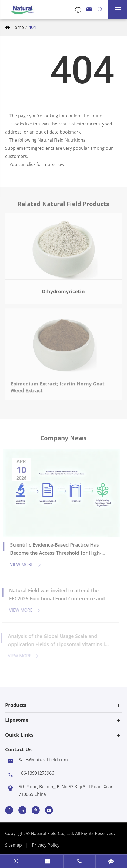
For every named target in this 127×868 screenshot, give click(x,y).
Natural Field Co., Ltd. (53, 833)
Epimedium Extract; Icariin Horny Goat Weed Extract (58, 385)
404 (32, 27)
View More (23, 564)
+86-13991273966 (36, 773)
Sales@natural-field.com (43, 760)
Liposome (17, 720)
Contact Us (18, 749)
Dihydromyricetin (63, 289)
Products (16, 705)
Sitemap (14, 845)
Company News (63, 440)
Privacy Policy (46, 845)
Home (18, 27)
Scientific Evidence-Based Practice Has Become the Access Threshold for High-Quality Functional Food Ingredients (53, 549)
